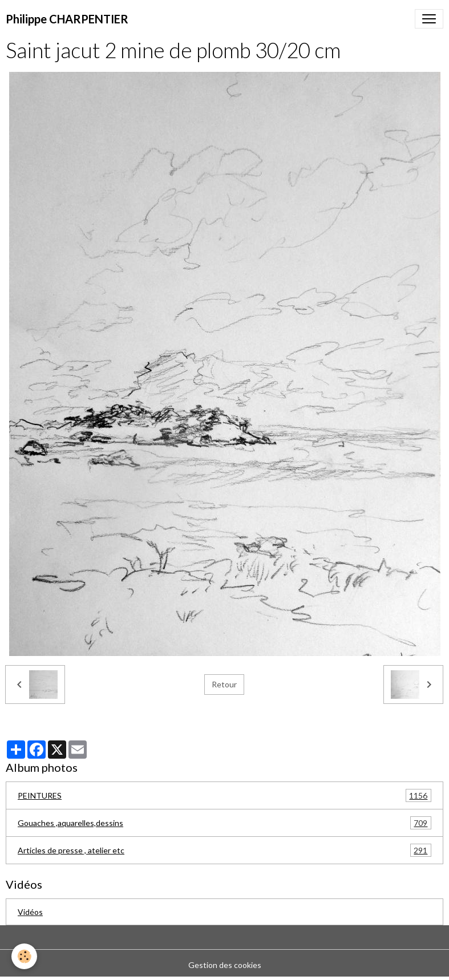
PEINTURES (224, 795)
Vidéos (30, 912)
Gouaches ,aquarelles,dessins (224, 823)
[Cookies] (24, 956)
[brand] (67, 19)
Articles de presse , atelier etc (224, 850)
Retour (224, 684)
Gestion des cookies (225, 965)
